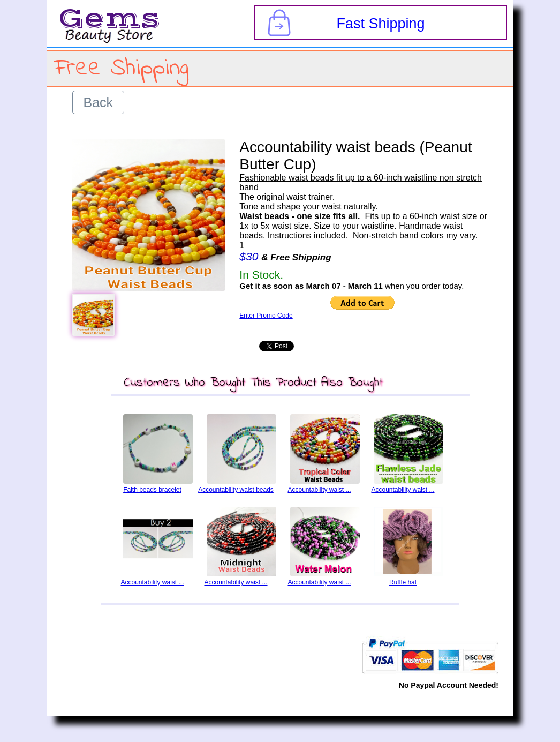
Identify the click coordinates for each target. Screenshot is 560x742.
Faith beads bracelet (152, 490)
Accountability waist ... (319, 490)
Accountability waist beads (236, 490)
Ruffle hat (403, 582)
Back (99, 102)
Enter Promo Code (266, 316)
